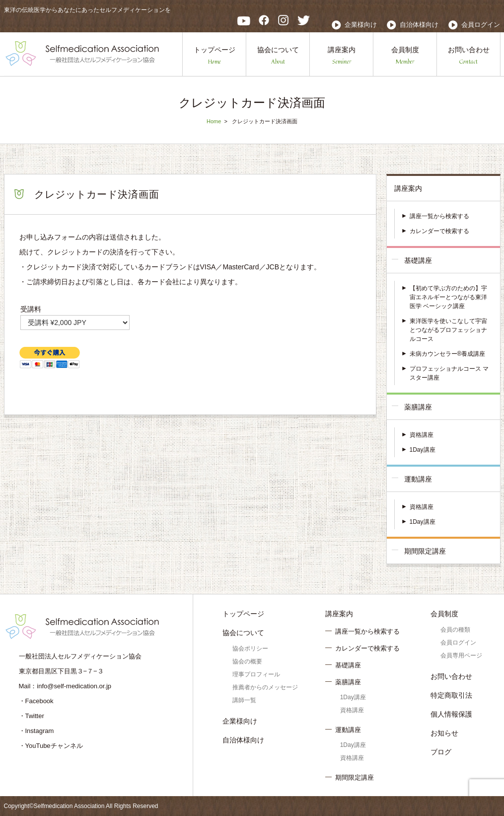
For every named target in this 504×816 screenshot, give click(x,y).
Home (214, 121)
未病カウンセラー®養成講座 (448, 354)
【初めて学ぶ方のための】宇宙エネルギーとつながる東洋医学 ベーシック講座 (448, 297)
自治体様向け (419, 25)
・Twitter (32, 716)
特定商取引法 (451, 695)
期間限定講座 (425, 551)
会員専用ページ (461, 655)
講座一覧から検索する (439, 216)
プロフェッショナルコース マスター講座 (449, 373)
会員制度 (405, 56)
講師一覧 (244, 700)
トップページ (215, 56)
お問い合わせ (469, 56)
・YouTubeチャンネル (51, 746)
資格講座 (422, 435)
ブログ (441, 752)
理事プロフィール (256, 674)
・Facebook (36, 701)
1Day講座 (423, 450)
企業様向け (361, 25)
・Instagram (36, 731)
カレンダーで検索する (439, 231)
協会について (278, 56)
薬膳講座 (418, 407)
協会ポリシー (250, 649)
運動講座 (418, 479)
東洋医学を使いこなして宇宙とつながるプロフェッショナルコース (448, 330)
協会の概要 (247, 661)
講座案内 (342, 56)
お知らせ (444, 733)
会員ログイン (481, 25)
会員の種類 (455, 630)
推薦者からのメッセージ (265, 687)
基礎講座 (418, 260)
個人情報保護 (451, 714)
